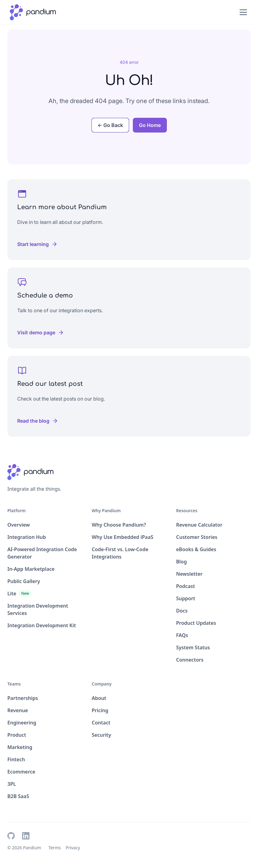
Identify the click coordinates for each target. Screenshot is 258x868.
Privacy (73, 848)
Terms (55, 848)
